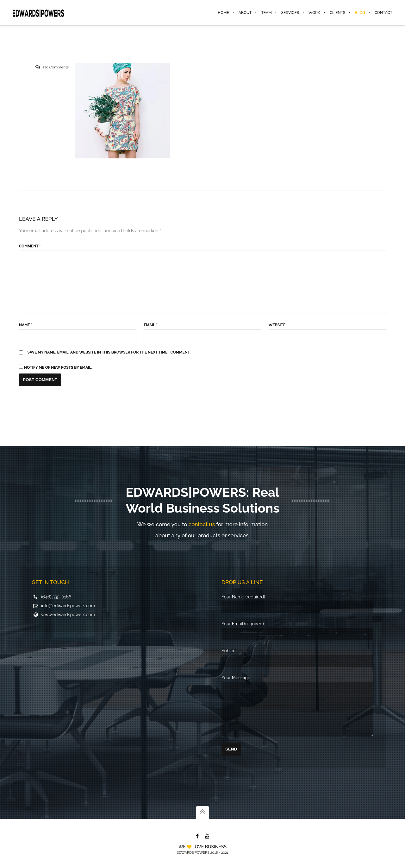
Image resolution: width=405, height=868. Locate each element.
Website (277, 325)
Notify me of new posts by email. (58, 367)
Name (26, 325)
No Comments (56, 67)
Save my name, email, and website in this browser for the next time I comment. (109, 352)
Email (150, 325)
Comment (30, 246)
